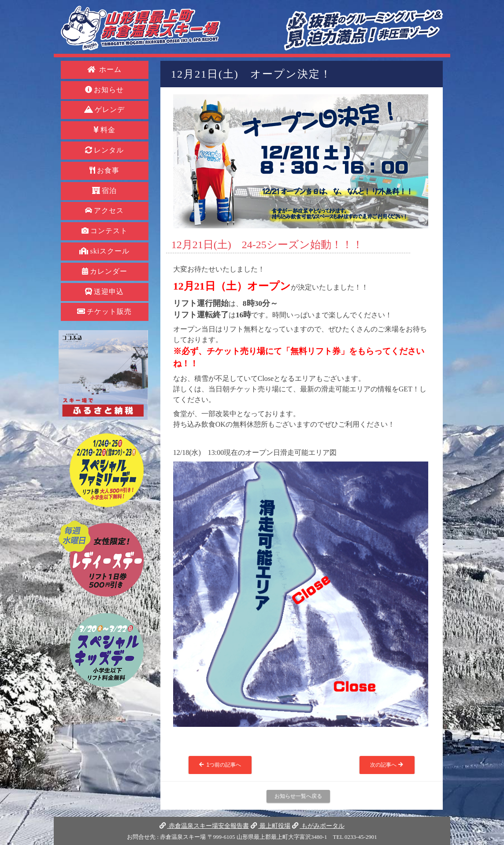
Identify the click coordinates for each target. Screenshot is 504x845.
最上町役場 (271, 826)
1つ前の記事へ (220, 765)
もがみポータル (318, 826)
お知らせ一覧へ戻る (298, 796)
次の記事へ (387, 765)
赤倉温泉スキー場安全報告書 (204, 826)
